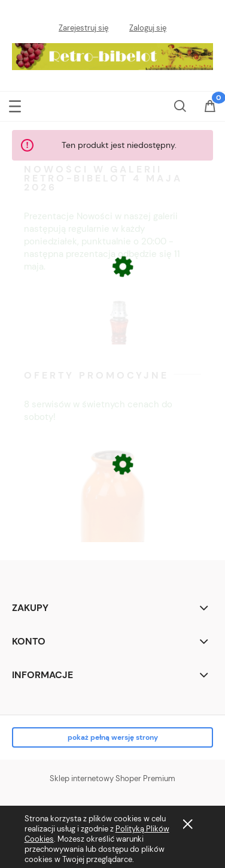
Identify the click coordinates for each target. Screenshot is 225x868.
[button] (15, 105)
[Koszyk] (210, 114)
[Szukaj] (180, 105)
